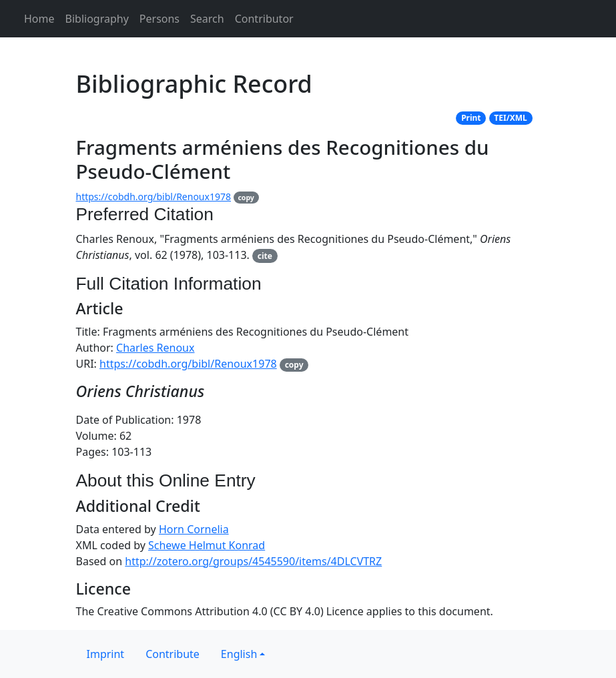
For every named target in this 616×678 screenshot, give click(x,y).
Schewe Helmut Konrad (207, 545)
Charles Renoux (155, 348)
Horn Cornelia (194, 529)
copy (246, 198)
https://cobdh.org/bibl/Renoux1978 (153, 197)
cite (265, 256)
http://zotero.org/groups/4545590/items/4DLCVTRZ (253, 561)
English (239, 654)
